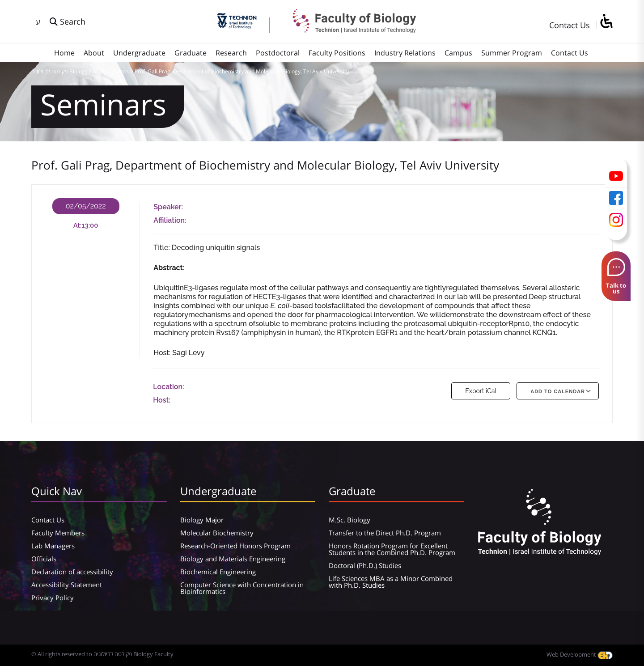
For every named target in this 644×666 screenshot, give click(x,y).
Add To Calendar (558, 391)
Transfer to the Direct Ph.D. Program (385, 533)
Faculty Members (58, 533)
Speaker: (168, 207)
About (94, 53)
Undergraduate (139, 53)
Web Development (580, 654)
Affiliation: (170, 220)
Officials (44, 559)
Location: (168, 387)
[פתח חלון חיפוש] (68, 21)
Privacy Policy (53, 598)
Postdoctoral (278, 53)
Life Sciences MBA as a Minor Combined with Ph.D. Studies (391, 582)
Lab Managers (53, 546)
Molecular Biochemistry (217, 533)
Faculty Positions (337, 53)
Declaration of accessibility (72, 572)
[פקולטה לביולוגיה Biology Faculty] (347, 30)
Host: (162, 400)
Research (231, 53)
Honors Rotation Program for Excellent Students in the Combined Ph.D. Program (392, 549)
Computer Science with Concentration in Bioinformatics (242, 588)
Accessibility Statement (67, 585)
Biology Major (202, 520)
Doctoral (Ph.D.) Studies (365, 565)
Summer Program (512, 53)
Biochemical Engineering (218, 572)
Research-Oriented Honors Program (235, 546)
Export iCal (481, 391)
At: (78, 225)
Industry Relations (405, 53)
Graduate (191, 53)
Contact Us (570, 25)
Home (64, 53)
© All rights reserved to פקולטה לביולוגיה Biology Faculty (102, 654)
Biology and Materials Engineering (233, 559)
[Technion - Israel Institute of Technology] (237, 26)
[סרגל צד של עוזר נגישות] (606, 22)
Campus (458, 53)
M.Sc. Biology (350, 520)
